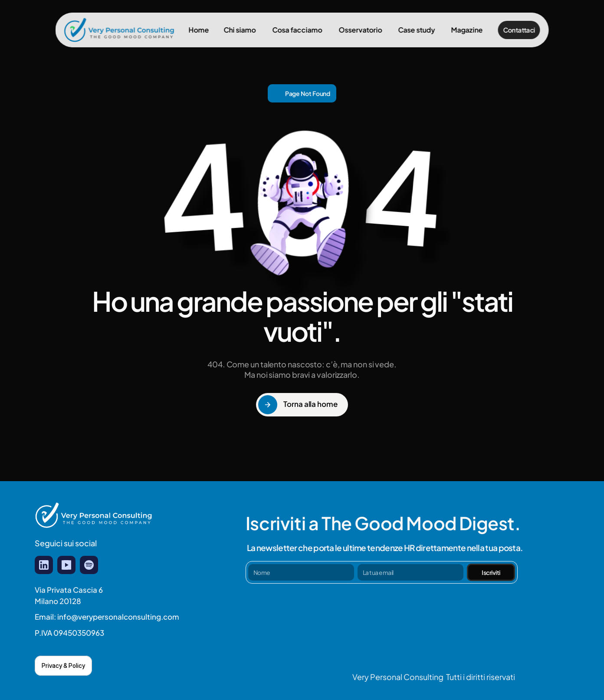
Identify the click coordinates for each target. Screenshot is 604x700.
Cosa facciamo (297, 30)
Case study (417, 30)
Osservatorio (360, 30)
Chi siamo (240, 30)
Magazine (467, 30)
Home (199, 30)
